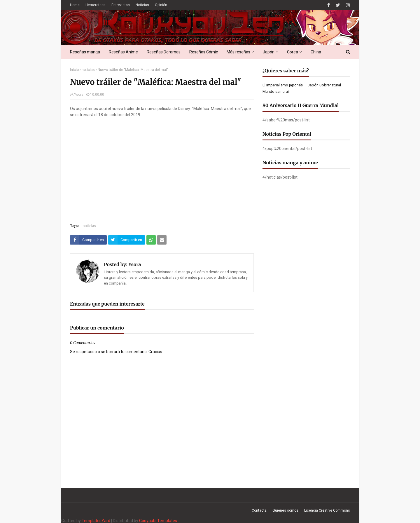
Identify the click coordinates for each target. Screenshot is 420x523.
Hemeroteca (96, 5)
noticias (88, 70)
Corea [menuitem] (293, 52)
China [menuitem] (316, 52)
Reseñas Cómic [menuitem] (204, 52)
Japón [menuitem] (269, 52)
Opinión (161, 5)
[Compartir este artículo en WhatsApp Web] (151, 240)
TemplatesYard (96, 521)
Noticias (142, 5)
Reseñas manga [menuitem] (85, 52)
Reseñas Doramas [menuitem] (164, 52)
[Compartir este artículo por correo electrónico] (162, 240)
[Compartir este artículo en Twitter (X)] (127, 240)
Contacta (259, 510)
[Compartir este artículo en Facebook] (88, 240)
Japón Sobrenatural (324, 85)
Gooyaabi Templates (158, 521)
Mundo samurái (276, 91)
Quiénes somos (285, 510)
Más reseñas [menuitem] (238, 52)
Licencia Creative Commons (327, 510)
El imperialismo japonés (283, 85)
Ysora (79, 95)
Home (75, 5)
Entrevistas (121, 5)
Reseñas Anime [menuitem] (123, 52)
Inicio (74, 70)
